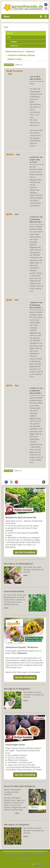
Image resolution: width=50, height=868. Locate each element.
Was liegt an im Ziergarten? (17, 825)
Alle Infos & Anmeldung (25, 552)
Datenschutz (24, 854)
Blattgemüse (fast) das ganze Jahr (21, 517)
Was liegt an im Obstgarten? (17, 689)
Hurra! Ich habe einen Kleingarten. (20, 786)
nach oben (39, 864)
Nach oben (8, 471)
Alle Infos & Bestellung (25, 677)
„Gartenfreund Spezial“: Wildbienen (22, 647)
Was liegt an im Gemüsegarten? (19, 564)
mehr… (26, 575)
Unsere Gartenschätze (14, 591)
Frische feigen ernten (15, 745)
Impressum (11, 854)
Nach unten (9, 65)
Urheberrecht (38, 854)
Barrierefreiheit (25, 859)
